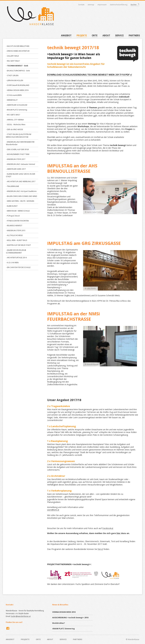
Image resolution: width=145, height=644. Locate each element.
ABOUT (106, 36)
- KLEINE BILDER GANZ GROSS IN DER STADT (21, 175)
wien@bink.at (53, 510)
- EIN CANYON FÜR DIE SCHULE (18, 267)
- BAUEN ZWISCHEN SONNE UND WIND (22, 196)
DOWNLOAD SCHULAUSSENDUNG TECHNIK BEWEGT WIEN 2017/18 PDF (88, 75)
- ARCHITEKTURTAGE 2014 (16, 258)
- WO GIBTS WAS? (13, 115)
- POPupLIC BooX (13, 216)
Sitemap (91, 5)
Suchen (138, 4)
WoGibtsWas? (59, 623)
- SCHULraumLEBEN (14, 95)
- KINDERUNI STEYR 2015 (16, 231)
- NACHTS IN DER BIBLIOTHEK (18, 46)
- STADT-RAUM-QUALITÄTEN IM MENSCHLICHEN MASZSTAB (19, 136)
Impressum (102, 5)
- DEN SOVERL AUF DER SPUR (17, 149)
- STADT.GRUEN (12, 75)
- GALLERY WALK (12, 56)
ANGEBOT (66, 36)
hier (119, 533)
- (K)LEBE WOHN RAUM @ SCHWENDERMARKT (16, 251)
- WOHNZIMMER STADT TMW (18, 154)
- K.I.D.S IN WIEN (12, 263)
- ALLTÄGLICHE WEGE (14, 235)
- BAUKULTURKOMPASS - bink (18, 71)
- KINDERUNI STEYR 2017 (16, 159)
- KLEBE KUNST (12, 206)
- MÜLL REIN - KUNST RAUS (17, 240)
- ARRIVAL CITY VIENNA (15, 120)
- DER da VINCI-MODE (14, 129)
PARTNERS (134, 36)
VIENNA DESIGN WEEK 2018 (64, 612)
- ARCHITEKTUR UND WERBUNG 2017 (21, 181)
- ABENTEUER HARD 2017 (16, 169)
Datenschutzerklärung (119, 5)
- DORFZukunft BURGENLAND (18, 85)
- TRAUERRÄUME (12, 186)
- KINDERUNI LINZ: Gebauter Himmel (20, 164)
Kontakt (81, 5)
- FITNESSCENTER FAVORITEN (17, 221)
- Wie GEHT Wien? (13, 61)
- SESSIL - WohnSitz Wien (16, 125)
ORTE (95, 36)
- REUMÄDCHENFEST (14, 226)
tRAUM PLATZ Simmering (63, 629)
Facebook (107, 528)
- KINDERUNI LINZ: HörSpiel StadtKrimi (21, 191)
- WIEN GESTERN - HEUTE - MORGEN (20, 201)
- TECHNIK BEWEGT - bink (17, 66)
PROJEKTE (82, 36)
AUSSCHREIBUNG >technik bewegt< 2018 (70, 618)
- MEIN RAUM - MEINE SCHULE (18, 211)
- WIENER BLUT (12, 100)
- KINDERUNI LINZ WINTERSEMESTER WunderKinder (20, 143)
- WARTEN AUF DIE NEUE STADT (18, 245)
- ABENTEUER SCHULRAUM (17, 105)
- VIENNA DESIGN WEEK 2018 (17, 90)
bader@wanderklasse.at (21, 616)
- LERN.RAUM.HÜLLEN (15, 80)
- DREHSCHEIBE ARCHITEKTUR (18, 51)
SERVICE (119, 36)
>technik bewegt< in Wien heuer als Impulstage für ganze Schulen (74, 56)
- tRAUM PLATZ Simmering (16, 110)
